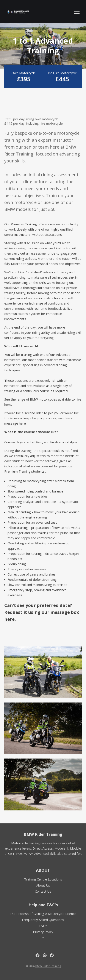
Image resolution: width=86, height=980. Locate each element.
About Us (43, 885)
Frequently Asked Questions (43, 920)
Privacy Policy (43, 932)
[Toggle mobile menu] (77, 12)
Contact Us (43, 891)
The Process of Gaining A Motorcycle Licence (43, 914)
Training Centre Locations (43, 879)
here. (23, 423)
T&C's (43, 926)
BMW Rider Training (43, 834)
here (8, 404)
